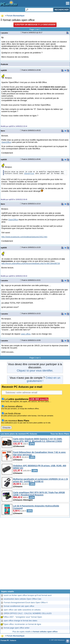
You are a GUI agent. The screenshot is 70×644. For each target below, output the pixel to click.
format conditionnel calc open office (19, 606)
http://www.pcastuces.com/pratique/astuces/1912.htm (24, 237)
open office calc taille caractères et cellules (22, 610)
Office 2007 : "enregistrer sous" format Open (23, 617)
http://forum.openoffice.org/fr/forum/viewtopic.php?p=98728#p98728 (31, 263)
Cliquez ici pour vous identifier (35, 371)
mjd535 (4, 70)
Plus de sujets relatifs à (35, 632)
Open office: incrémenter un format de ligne (22, 624)
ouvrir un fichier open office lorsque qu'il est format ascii (28, 595)
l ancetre (4, 33)
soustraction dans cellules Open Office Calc (23, 599)
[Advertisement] (35, 555)
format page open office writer (17, 628)
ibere (3, 131)
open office (26, 334)
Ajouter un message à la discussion (35, 25)
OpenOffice (6, 142)
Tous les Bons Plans (60, 434)
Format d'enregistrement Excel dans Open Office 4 (26, 602)
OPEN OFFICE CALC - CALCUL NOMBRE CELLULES (28, 613)
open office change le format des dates (20, 621)
